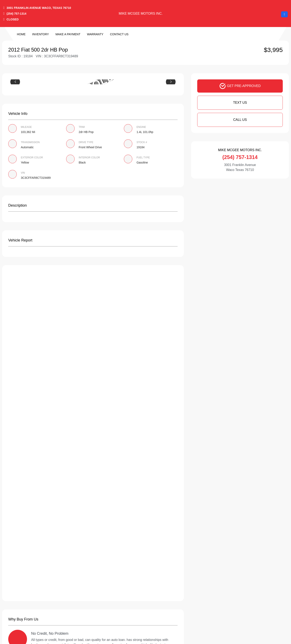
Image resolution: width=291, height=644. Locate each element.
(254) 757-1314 (16, 14)
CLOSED (13, 19)
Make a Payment (68, 34)
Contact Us (119, 34)
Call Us (240, 120)
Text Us (240, 103)
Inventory (40, 34)
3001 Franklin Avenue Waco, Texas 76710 (39, 8)
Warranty (95, 34)
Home (21, 34)
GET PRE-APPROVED (240, 86)
